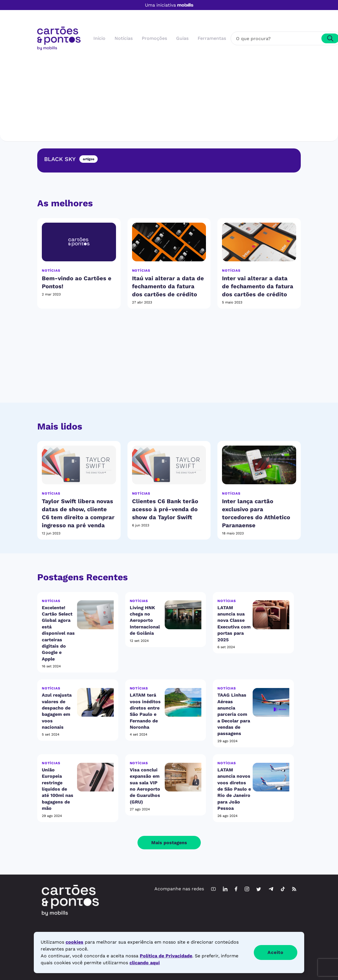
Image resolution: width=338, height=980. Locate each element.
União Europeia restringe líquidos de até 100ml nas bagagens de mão (58, 789)
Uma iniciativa (169, 5)
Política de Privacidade (166, 956)
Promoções (154, 38)
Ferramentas (212, 38)
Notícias (124, 38)
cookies (74, 942)
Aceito (276, 952)
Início (99, 38)
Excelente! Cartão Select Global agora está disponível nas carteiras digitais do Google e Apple (58, 633)
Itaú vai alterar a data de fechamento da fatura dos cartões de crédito (168, 286)
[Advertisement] (169, 93)
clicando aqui (145, 963)
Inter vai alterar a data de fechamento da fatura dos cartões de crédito (258, 286)
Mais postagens (169, 843)
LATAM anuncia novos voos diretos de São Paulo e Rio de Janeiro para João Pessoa (234, 789)
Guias (182, 38)
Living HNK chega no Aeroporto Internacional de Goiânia (145, 621)
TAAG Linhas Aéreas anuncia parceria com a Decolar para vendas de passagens (234, 714)
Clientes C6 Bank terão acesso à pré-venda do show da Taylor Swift (165, 509)
